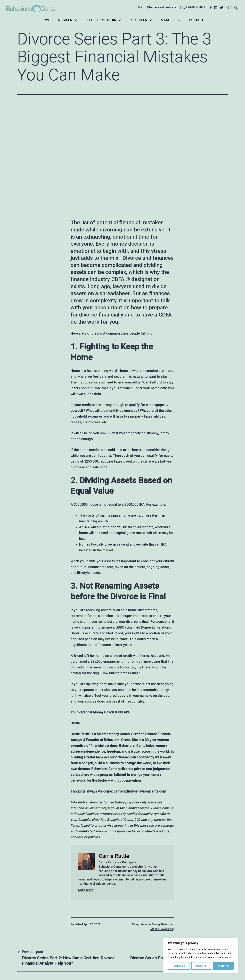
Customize (179, 966)
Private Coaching (139, 921)
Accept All (223, 966)
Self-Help (134, 916)
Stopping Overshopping (146, 911)
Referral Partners (101, 20)
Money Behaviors (163, 831)
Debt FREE (135, 926)
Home (46, 20)
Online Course (137, 937)
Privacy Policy (145, 972)
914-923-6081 (195, 7)
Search (219, 919)
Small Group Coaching (143, 932)
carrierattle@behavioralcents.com (140, 698)
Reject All (201, 966)
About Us (168, 20)
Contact (196, 20)
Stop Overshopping (141, 905)
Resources (138, 20)
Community (136, 942)
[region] (201, 955)
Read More (86, 797)
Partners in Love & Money (103, 912)
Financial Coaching (98, 906)
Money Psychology (162, 836)
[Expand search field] (236, 8)
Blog (88, 922)
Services (65, 20)
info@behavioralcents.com (160, 7)
